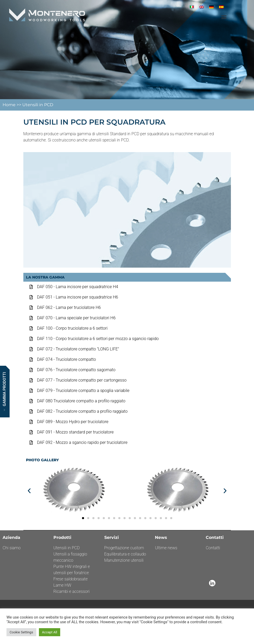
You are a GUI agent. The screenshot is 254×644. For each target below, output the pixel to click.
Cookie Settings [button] (21, 632)
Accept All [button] (50, 632)
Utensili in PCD (38, 105)
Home (10, 105)
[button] (224, 17)
